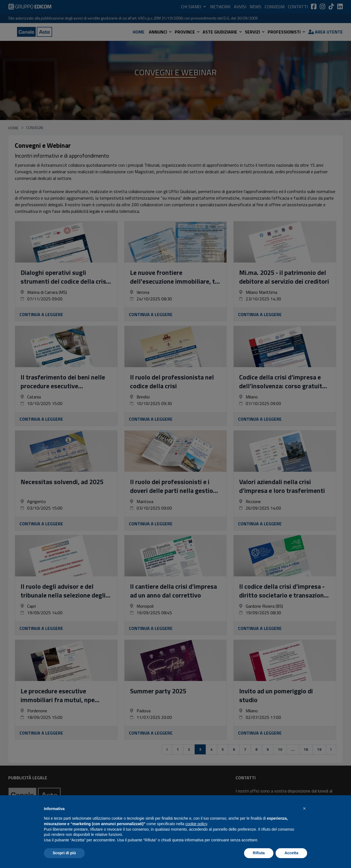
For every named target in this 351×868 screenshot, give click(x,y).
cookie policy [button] (196, 824)
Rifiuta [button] (259, 853)
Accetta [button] (291, 853)
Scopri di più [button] (64, 853)
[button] (304, 808)
